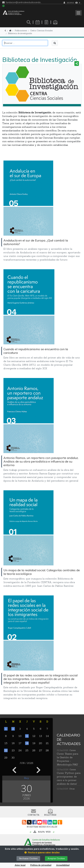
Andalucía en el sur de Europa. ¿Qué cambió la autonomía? (36, 242)
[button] (42, 853)
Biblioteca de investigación (20, 33)
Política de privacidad (41, 865)
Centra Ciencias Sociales (41, 31)
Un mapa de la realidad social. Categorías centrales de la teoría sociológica (42, 572)
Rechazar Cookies (28, 858)
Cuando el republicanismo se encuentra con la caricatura (36, 351)
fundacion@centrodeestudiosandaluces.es (24, 2)
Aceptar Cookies (56, 858)
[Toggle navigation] (79, 13)
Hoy (26, 778)
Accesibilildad (63, 865)
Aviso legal (20, 865)
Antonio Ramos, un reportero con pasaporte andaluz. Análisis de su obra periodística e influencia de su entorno (41, 461)
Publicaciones (21, 31)
